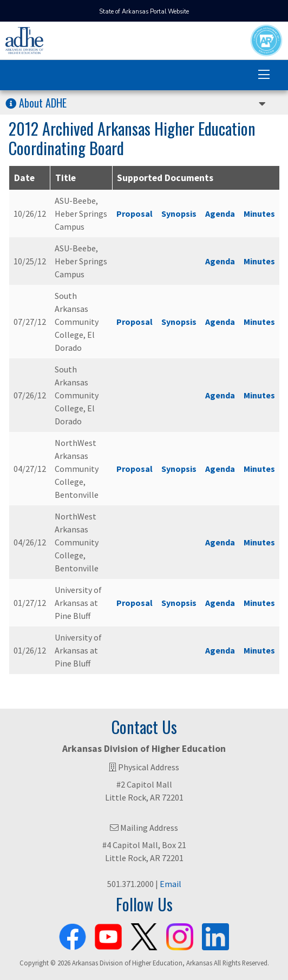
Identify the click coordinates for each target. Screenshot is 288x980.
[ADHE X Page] (144, 935)
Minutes (259, 214)
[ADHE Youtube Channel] (108, 935)
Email (171, 884)
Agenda (220, 214)
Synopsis (179, 214)
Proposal (135, 214)
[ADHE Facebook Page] (73, 935)
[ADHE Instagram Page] (180, 935)
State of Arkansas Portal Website (144, 12)
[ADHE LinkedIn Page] (215, 935)
